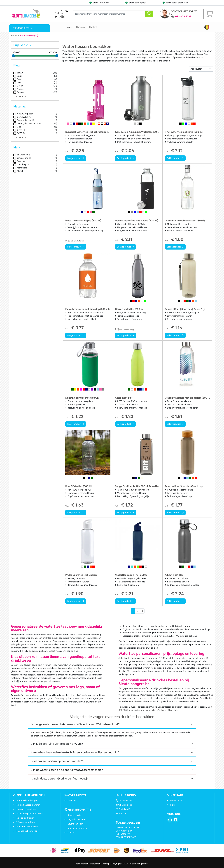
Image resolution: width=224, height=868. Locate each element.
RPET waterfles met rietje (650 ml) (184, 132)
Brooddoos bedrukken (27, 827)
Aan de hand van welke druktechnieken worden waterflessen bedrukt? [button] (75, 752)
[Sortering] (201, 69)
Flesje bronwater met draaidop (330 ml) (87, 309)
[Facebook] (176, 820)
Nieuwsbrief (176, 800)
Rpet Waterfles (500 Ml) (79, 486)
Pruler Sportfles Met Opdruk (81, 575)
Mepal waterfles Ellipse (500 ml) (83, 221)
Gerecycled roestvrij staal (27, 124)
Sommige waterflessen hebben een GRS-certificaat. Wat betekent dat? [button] (75, 724)
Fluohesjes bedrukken (27, 831)
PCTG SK (19, 133)
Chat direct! (123, 809)
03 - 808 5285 (183, 17)
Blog (172, 805)
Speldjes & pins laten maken (30, 813)
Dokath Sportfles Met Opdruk (82, 398)
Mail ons (121, 813)
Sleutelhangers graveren (28, 805)
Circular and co (22, 158)
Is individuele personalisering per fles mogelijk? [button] (60, 778)
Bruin (18, 76)
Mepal (18, 171)
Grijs (17, 83)
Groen (18, 86)
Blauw (18, 73)
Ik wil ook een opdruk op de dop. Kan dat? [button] (57, 761)
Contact (93, 27)
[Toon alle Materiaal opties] (35, 138)
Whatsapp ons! (124, 805)
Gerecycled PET (23, 117)
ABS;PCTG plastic (23, 114)
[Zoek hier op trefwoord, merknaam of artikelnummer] (109, 14)
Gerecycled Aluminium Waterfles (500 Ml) (139, 132)
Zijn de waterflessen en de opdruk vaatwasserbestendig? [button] (67, 770)
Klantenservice (75, 815)
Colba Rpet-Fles (124, 398)
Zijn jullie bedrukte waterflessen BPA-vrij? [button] (57, 744)
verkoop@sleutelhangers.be (142, 710)
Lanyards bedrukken (26, 809)
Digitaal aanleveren (77, 819)
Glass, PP (19, 130)
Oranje (19, 92)
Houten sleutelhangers (27, 800)
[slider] (13, 56)
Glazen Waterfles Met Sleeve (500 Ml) (137, 221)
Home (69, 27)
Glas (17, 127)
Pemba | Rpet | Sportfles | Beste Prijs (185, 309)
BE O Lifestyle (22, 155)
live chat (173, 710)
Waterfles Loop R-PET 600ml (131, 575)
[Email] (170, 820)
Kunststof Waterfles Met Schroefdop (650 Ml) (91, 132)
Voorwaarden (82, 866)
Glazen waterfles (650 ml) (130, 309)
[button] (207, 27)
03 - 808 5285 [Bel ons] (124, 800)
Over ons (80, 27)
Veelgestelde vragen (78, 828)
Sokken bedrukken (25, 818)
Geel (17, 79)
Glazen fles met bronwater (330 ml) (185, 221)
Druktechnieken (75, 824)
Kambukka (20, 168)
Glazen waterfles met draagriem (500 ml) (188, 398)
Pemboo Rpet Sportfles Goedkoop (184, 486)
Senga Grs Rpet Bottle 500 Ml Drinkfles (137, 486)
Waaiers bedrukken (26, 822)
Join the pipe (21, 165)
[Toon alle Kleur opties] (35, 97)
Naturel (19, 89)
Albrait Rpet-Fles (174, 575)
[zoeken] (149, 14)
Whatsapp (161, 710)
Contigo (19, 161)
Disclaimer (95, 866)
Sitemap (106, 866)
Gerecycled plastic (24, 120)
